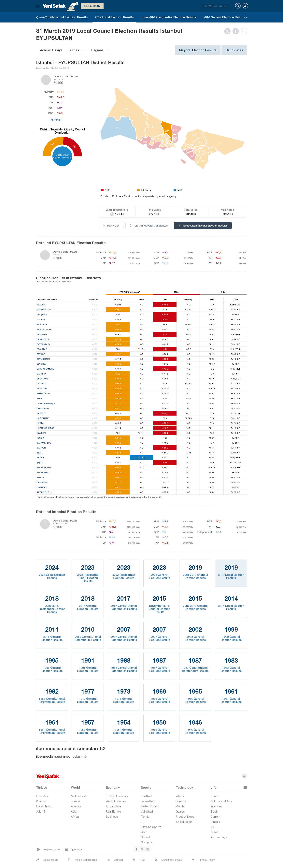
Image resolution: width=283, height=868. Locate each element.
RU (226, 6)
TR (205, 6)
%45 (74, 146)
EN (210, 6)
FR (220, 6)
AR (215, 6)
